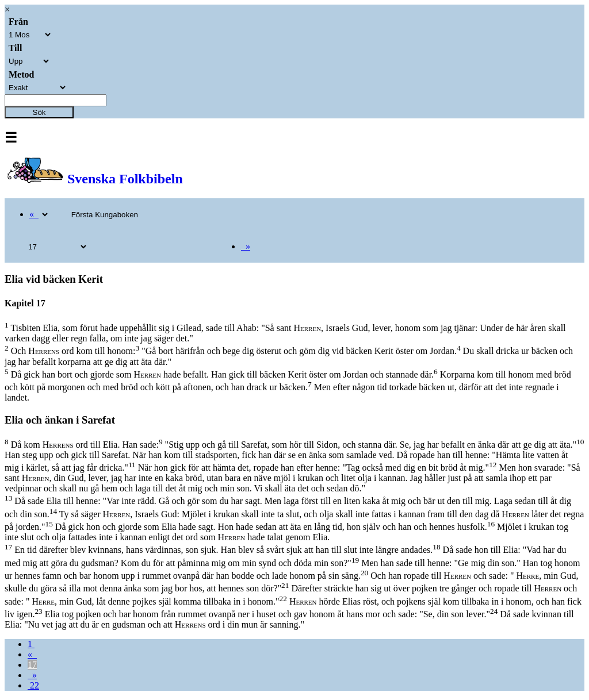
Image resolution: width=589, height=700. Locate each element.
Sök (39, 112)
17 (32, 665)
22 (33, 685)
